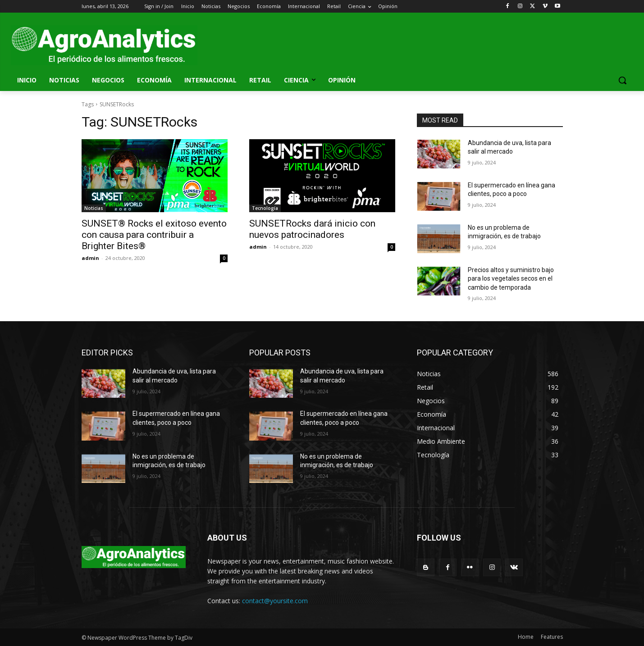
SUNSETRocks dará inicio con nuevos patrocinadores (312, 229)
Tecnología (265, 208)
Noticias (94, 208)
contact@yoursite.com (275, 601)
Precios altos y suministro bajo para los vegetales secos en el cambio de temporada (511, 279)
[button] (622, 80)
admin (90, 258)
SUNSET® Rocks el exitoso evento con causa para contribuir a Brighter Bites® (154, 235)
